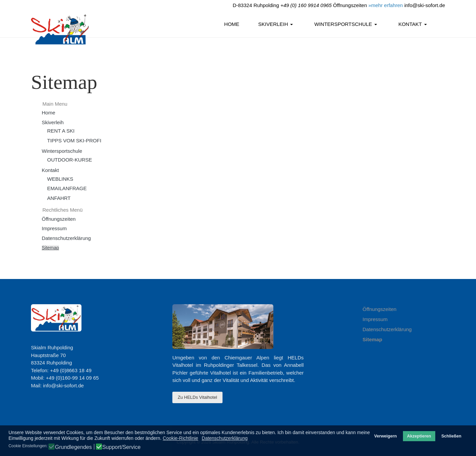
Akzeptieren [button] (419, 436)
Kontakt (50, 170)
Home (48, 113)
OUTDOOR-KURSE (70, 160)
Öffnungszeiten (59, 219)
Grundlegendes (73, 447)
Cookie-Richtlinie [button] (181, 438)
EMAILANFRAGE (67, 188)
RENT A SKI (61, 131)
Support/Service (122, 447)
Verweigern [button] (385, 436)
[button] (277, 25)
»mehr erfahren (386, 5)
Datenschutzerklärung (66, 238)
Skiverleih (53, 122)
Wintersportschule (62, 151)
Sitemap (50, 248)
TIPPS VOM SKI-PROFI (74, 141)
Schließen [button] (451, 436)
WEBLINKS (60, 179)
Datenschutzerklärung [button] (225, 438)
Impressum (54, 228)
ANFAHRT (59, 198)
